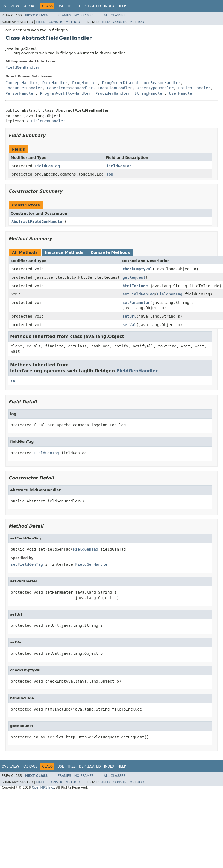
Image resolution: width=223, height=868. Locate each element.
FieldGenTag (47, 166)
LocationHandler (115, 88)
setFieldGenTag (139, 294)
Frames (64, 15)
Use (61, 6)
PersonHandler (20, 93)
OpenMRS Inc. (43, 787)
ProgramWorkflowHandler (65, 93)
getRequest (134, 277)
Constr (55, 22)
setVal (129, 325)
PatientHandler (194, 88)
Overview (10, 6)
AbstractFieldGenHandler (38, 222)
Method (73, 22)
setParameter (136, 303)
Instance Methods (64, 252)
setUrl (129, 316)
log (110, 174)
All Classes (115, 15)
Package (30, 6)
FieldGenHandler (23, 67)
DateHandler (55, 83)
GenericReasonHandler (70, 88)
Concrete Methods (110, 252)
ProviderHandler (113, 93)
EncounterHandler (24, 88)
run (14, 381)
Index (109, 6)
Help (122, 6)
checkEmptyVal (137, 269)
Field (41, 22)
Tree (71, 6)
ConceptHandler (22, 83)
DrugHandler (85, 83)
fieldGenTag (119, 166)
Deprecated (90, 6)
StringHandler (149, 93)
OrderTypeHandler (155, 88)
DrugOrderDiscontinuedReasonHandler (141, 83)
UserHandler (182, 93)
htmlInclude (135, 286)
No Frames (84, 15)
